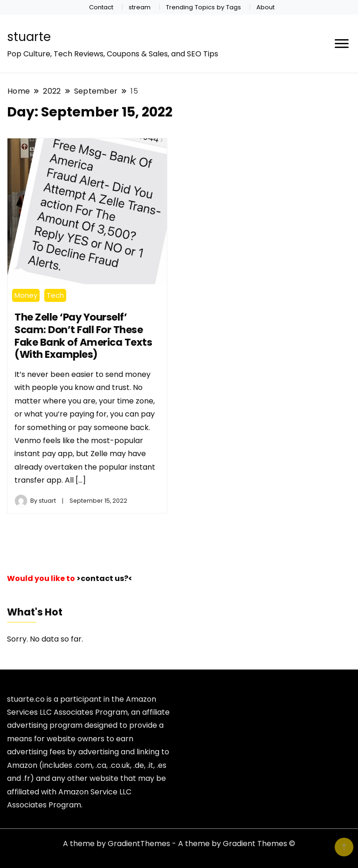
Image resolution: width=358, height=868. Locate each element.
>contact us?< (104, 578)
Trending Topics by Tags (203, 7)
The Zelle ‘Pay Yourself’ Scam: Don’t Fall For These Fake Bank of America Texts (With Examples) (83, 336)
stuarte (29, 37)
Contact (101, 7)
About (265, 7)
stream (140, 7)
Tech (55, 295)
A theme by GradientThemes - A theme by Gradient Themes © (179, 844)
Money (26, 295)
